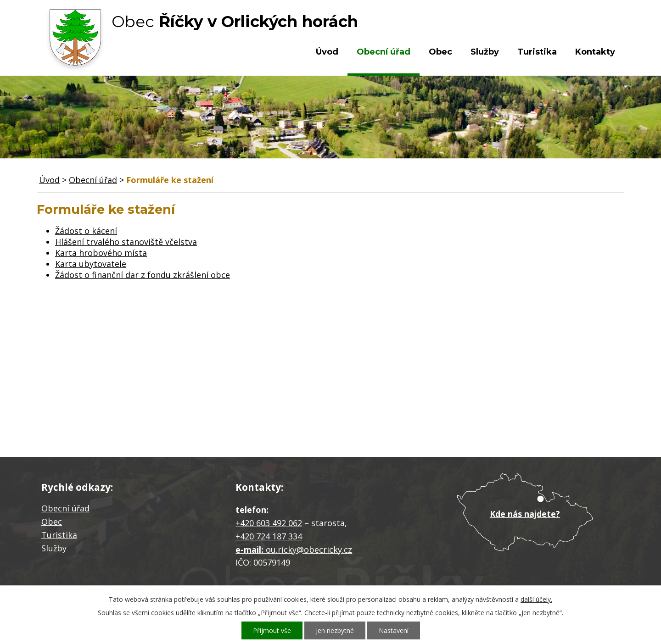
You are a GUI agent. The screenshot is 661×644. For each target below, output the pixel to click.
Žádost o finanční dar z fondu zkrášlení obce (143, 275)
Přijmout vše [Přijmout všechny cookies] (272, 630)
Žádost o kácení (86, 231)
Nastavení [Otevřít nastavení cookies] (394, 630)
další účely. (536, 599)
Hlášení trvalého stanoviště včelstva (126, 242)
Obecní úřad (384, 52)
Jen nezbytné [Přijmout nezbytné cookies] (335, 630)
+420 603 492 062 (269, 523)
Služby (485, 52)
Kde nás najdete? (525, 514)
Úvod (327, 52)
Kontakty (595, 52)
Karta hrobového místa (101, 253)
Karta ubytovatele (91, 264)
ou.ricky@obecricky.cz (309, 550)
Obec (440, 52)
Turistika (537, 52)
